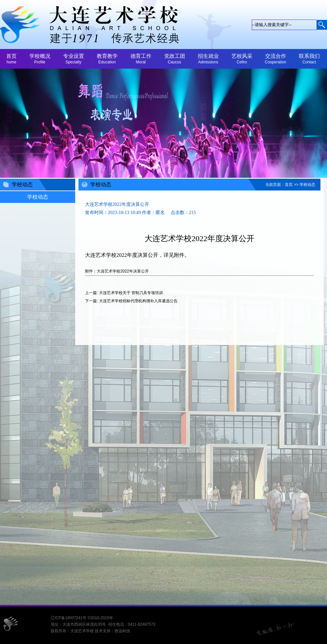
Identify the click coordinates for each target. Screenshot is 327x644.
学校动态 (307, 185)
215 (192, 213)
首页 (289, 185)
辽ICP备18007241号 (69, 618)
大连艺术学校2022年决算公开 (123, 271)
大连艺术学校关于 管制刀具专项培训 (131, 293)
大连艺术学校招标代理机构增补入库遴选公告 (138, 301)
